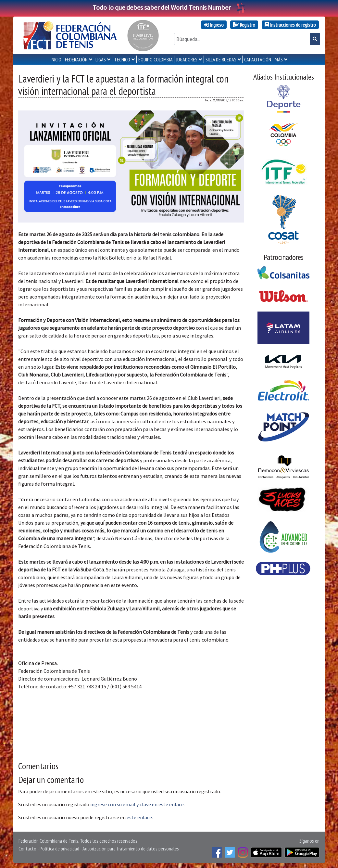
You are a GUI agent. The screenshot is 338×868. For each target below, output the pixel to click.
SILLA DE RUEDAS (221, 59)
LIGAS (101, 59)
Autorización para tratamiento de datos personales (131, 849)
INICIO (56, 59)
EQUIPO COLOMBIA (156, 59)
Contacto (27, 849)
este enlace (139, 817)
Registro (244, 25)
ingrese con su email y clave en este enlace (137, 804)
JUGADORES (187, 59)
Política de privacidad (59, 849)
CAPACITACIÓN (258, 59)
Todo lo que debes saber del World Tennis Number (169, 7)
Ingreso (214, 25)
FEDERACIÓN (76, 59)
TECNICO (122, 59)
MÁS (279, 59)
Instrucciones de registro (290, 25)
